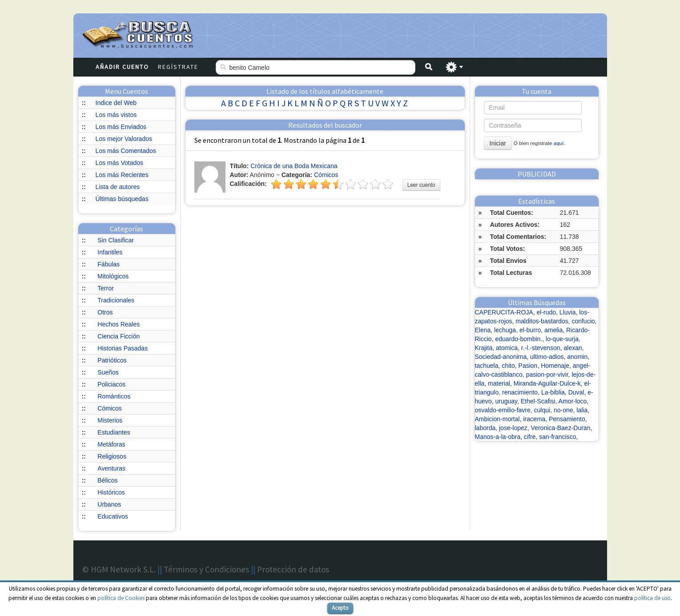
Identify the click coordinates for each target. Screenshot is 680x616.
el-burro (530, 330)
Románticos (114, 396)
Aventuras (111, 468)
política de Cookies (121, 598)
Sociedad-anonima (501, 357)
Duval (576, 392)
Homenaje (555, 366)
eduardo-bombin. (519, 339)
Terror (106, 288)
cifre (530, 437)
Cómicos (109, 408)
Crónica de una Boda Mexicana (294, 166)
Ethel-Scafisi (538, 401)
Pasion (528, 366)
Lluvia (568, 312)
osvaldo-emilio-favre (503, 410)
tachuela (487, 366)
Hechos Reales (119, 324)
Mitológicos (113, 276)
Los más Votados (119, 163)
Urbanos (109, 504)
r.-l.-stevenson (541, 348)
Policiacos (111, 384)
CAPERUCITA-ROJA (504, 312)
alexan (573, 348)
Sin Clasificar (116, 240)
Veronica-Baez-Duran (561, 428)
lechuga (505, 330)
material (499, 383)
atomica (507, 348)
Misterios (110, 420)
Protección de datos (293, 569)
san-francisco (557, 437)
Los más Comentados (126, 151)
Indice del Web (116, 103)
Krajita (484, 348)
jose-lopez (513, 428)
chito (508, 366)
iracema (534, 419)
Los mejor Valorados (124, 139)
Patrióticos (112, 360)
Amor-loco (573, 401)
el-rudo (546, 312)
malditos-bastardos (542, 321)
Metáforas (111, 444)
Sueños (108, 372)
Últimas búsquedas (122, 199)
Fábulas (109, 264)
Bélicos (107, 480)
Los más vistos (116, 115)
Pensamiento (567, 419)
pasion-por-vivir (547, 374)
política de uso (652, 598)
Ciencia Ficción (119, 336)
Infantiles (110, 252)
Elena (483, 330)
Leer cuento (421, 185)
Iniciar (498, 143)
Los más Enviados (121, 127)
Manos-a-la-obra (498, 437)
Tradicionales (116, 300)
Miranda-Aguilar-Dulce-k (547, 383)
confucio (583, 321)
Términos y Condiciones (206, 569)
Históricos (111, 492)
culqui (542, 410)
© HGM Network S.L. (119, 569)
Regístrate (178, 67)
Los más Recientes (122, 175)
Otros (105, 312)
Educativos (113, 516)
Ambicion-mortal (497, 419)
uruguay (506, 401)
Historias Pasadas (123, 348)
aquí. (559, 143)
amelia (553, 330)
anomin (577, 357)
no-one (563, 410)
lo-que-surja (562, 339)
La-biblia (553, 392)
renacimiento (520, 392)
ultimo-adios (547, 357)
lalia (582, 410)
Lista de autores (118, 187)
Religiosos (112, 456)
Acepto (340, 608)
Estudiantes (114, 432)
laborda (485, 428)
